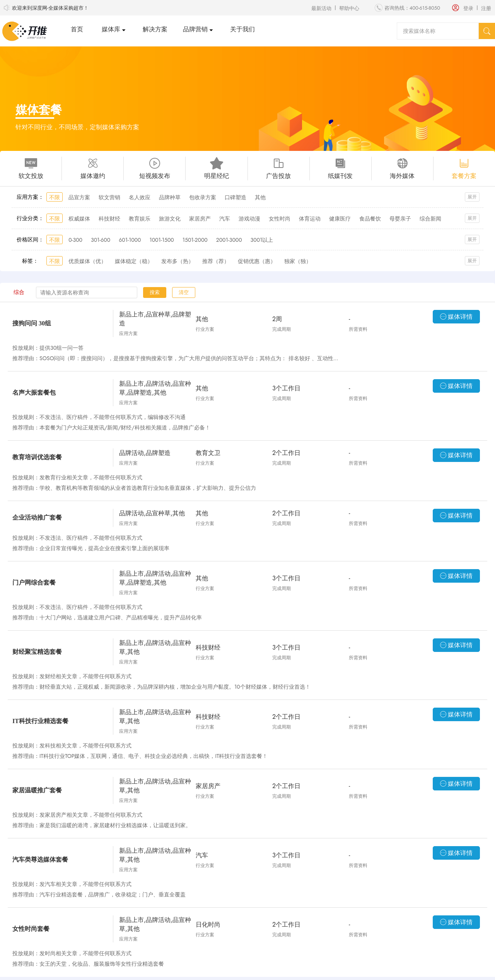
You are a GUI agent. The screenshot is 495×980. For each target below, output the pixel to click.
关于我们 (242, 29)
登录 (468, 8)
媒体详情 (456, 317)
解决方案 (155, 29)
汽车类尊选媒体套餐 (40, 859)
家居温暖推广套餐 (37, 790)
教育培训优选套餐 (37, 457)
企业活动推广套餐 (37, 517)
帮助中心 (349, 8)
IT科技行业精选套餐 (40, 721)
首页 (77, 29)
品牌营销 (195, 29)
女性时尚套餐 (31, 929)
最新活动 (321, 8)
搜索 (155, 292)
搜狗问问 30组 (32, 323)
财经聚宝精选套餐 (37, 652)
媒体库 (111, 29)
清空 (184, 292)
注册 (486, 8)
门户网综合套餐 (34, 582)
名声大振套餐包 (34, 393)
